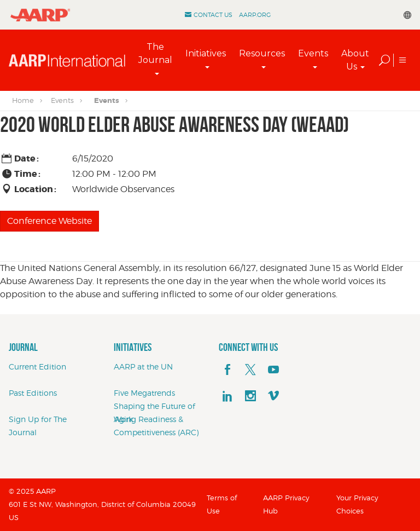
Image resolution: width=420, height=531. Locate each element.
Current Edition (37, 366)
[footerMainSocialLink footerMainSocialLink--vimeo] (273, 396)
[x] (250, 370)
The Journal (155, 53)
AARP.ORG (255, 15)
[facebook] (227, 370)
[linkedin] (227, 396)
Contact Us (213, 15)
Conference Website (49, 221)
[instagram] (250, 396)
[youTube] (273, 370)
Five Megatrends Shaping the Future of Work (154, 406)
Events (313, 53)
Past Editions (33, 393)
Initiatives (206, 53)
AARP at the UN (143, 366)
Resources (262, 53)
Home (23, 100)
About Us (355, 60)
